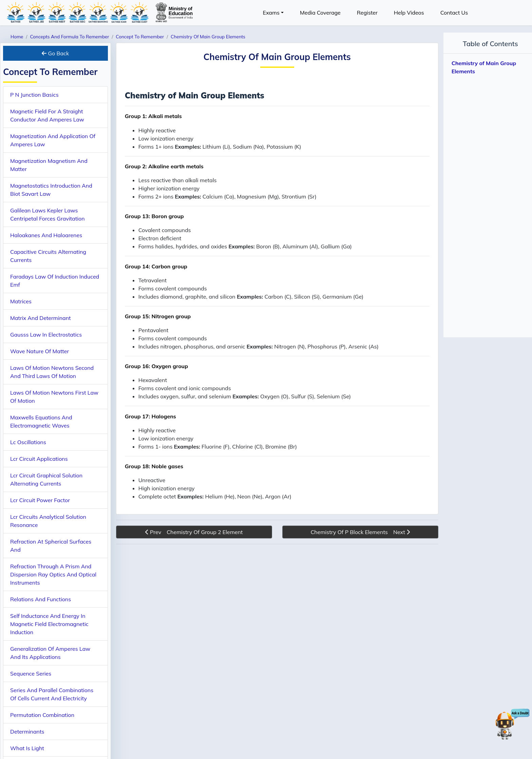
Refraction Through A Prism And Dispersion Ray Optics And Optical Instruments (53, 574)
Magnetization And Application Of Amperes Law (53, 140)
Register (367, 13)
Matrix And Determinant (41, 318)
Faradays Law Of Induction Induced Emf (55, 281)
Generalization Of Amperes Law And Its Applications (50, 653)
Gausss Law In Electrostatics (46, 335)
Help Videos (409, 13)
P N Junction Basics (34, 95)
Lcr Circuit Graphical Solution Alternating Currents (46, 479)
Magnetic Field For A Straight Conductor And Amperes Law (47, 115)
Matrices (21, 301)
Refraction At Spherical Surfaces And (51, 546)
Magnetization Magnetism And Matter (49, 165)
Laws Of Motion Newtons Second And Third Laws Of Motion (52, 372)
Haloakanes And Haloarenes (46, 235)
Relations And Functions (41, 599)
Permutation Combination (42, 715)
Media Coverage (320, 13)
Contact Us (454, 13)
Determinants (27, 732)
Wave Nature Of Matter (40, 351)
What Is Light (27, 748)
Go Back (55, 53)
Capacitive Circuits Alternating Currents (48, 256)
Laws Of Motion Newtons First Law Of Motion (54, 397)
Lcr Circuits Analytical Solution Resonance (48, 521)
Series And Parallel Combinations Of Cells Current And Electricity (52, 694)
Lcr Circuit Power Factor (40, 500)
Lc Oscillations (28, 442)
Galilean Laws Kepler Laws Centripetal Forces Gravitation (47, 214)
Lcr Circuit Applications (39, 459)
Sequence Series (31, 673)
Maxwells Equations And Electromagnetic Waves (41, 421)
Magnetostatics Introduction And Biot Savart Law (51, 190)
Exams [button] (271, 13)
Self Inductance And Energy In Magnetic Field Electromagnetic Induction (49, 624)
